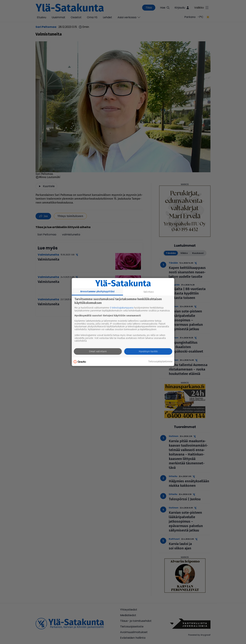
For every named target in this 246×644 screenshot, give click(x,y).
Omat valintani (98, 352)
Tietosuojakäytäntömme (160, 362)
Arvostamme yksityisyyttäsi (97, 291)
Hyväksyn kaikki (148, 352)
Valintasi (149, 292)
